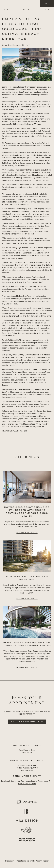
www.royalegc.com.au (35, 427)
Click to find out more (27, 784)
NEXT (48, 9)
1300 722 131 (27, 753)
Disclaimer (10, 861)
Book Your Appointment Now (27, 722)
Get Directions (27, 770)
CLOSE (27, 9)
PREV (6, 9)
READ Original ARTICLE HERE (15, 431)
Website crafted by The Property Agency (33, 861)
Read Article (27, 533)
